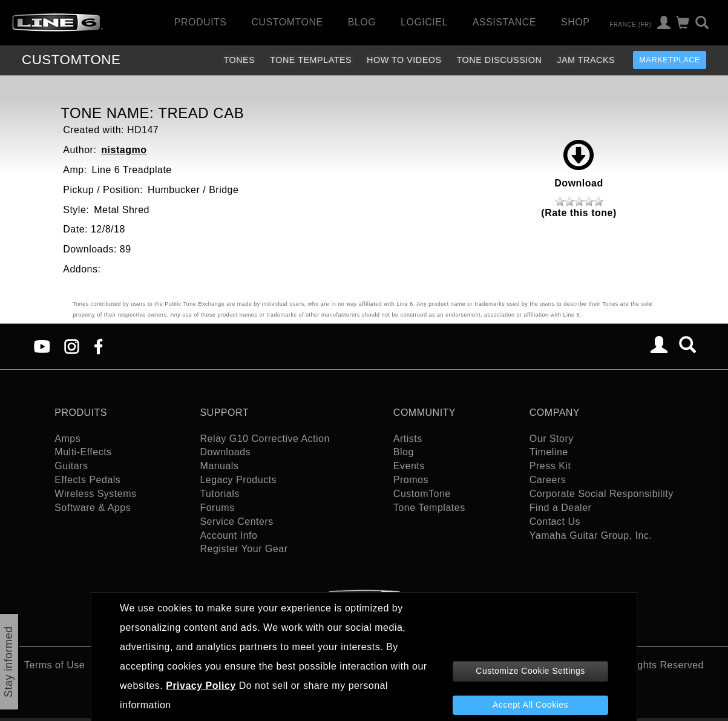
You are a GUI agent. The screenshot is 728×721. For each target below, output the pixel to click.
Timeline (549, 452)
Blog (362, 22)
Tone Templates (311, 60)
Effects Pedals (87, 480)
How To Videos (404, 60)
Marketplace (670, 60)
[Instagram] (72, 346)
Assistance (504, 22)
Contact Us (555, 522)
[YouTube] (42, 346)
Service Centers (236, 522)
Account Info (228, 535)
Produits (201, 22)
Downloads (225, 452)
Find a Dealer (561, 508)
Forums (217, 508)
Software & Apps (93, 508)
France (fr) (630, 24)
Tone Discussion (500, 60)
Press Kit (550, 466)
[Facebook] (98, 346)
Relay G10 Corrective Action (264, 439)
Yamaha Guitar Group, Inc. (591, 535)
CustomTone (287, 22)
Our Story (552, 439)
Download (579, 164)
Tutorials (219, 494)
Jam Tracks (586, 60)
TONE (71, 60)
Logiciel (424, 22)
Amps (67, 439)
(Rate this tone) (579, 213)
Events (409, 466)
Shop (575, 22)
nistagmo (124, 150)
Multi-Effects (83, 452)
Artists (408, 439)
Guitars (71, 466)
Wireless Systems (95, 494)
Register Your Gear (244, 549)
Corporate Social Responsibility (602, 494)
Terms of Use (54, 665)
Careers (548, 480)
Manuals (219, 466)
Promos (411, 480)
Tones (239, 60)
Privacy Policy (201, 686)
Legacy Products (238, 480)
